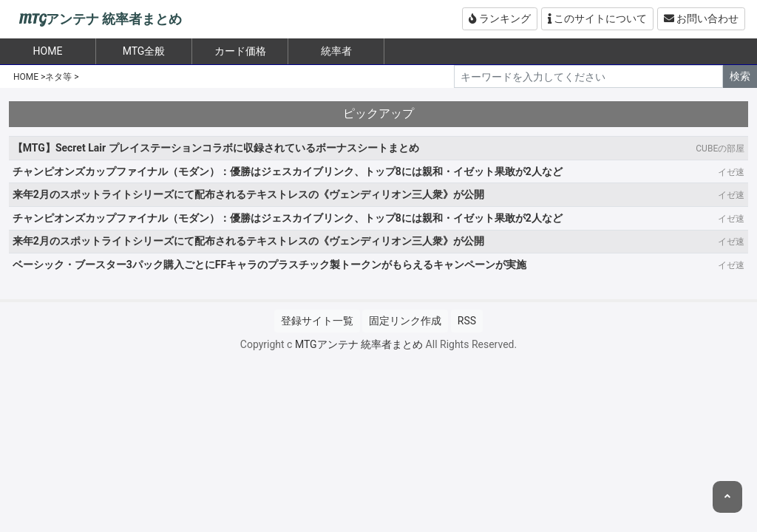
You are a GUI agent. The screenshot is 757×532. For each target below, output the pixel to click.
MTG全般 (144, 51)
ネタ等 (58, 77)
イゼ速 (731, 172)
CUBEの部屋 (720, 149)
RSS (467, 321)
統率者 (336, 51)
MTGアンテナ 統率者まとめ (100, 20)
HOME (26, 77)
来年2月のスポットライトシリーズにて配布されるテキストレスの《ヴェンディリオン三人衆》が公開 (248, 194)
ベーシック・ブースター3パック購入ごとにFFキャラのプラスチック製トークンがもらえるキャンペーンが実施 (269, 265)
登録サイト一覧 (317, 321)
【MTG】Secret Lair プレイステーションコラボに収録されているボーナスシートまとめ (216, 148)
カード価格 (240, 51)
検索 (740, 76)
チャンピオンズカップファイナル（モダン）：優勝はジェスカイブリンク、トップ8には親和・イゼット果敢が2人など (288, 171)
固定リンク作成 (405, 321)
